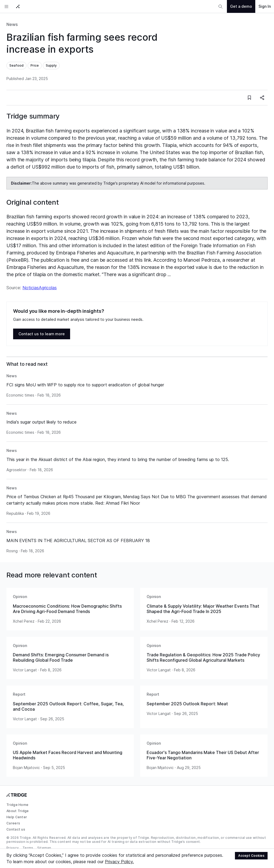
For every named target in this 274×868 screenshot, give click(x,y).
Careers (13, 823)
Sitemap (44, 848)
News (12, 24)
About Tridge (18, 811)
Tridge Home (17, 805)
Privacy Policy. (119, 862)
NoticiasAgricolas (40, 288)
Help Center (17, 817)
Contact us (16, 829)
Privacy (13, 848)
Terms (28, 848)
